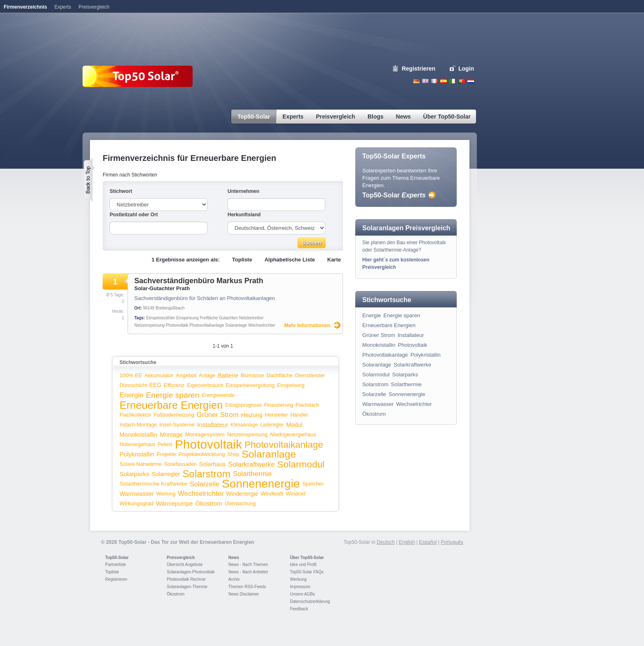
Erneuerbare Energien (171, 405)
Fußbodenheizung (174, 415)
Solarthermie (252, 474)
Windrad (295, 494)
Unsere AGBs (302, 594)
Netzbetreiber (251, 318)
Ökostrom (209, 503)
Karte (334, 260)
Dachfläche (280, 375)
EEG (155, 385)
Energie (131, 395)
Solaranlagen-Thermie (187, 587)
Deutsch (416, 81)
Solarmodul (301, 464)
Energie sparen (172, 395)
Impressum (300, 587)
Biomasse (252, 375)
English (425, 81)
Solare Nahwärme (141, 464)
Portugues (462, 81)
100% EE (131, 375)
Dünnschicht (133, 385)
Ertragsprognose (243, 405)
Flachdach (307, 405)
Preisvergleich (181, 558)
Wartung (166, 494)
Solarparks (134, 474)
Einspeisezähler (161, 318)
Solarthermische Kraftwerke (153, 484)
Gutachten (228, 318)
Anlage (207, 375)
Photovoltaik (177, 325)
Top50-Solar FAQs (307, 572)
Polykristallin (137, 454)
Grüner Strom (218, 415)
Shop (233, 454)
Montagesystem (205, 434)
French (435, 81)
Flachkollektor (135, 415)
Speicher (313, 484)
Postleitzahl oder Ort (134, 215)
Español (428, 542)
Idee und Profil (303, 565)
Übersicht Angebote (185, 565)
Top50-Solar (394, 195)
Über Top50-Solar (307, 558)
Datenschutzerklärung (310, 601)
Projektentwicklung (202, 454)
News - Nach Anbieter (248, 572)
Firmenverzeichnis (25, 7)
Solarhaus (213, 464)
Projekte (166, 454)
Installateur (213, 425)
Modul (294, 425)
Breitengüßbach (170, 308)
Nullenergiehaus (137, 444)
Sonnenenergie (261, 484)
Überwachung (240, 504)
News (234, 558)
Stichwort (121, 191)
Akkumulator (159, 376)
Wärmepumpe (175, 504)
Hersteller (276, 415)
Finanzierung (279, 405)
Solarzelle (205, 484)
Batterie (228, 376)
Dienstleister (310, 375)
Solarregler (166, 474)
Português (452, 542)
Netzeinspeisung (149, 325)
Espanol (444, 81)
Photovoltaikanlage (207, 325)
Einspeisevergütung (250, 385)
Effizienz (174, 385)
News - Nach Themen (248, 565)
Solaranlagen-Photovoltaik (191, 572)
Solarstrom (206, 474)
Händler (299, 415)
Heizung (252, 415)
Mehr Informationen (307, 325)
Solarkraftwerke (252, 464)
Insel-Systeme (177, 425)
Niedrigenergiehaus (293, 434)
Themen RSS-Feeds (247, 587)
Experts (63, 7)
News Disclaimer (244, 594)
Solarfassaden (181, 464)
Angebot (186, 375)
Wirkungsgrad (137, 503)
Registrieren (419, 69)
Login (466, 69)
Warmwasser (137, 494)
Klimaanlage (244, 425)
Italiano (453, 81)
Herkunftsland (244, 215)
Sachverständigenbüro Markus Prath (199, 281)
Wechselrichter (262, 325)
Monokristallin (138, 434)
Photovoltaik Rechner (186, 579)
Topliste (242, 260)
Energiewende (218, 395)
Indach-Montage (138, 425)
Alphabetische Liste (290, 260)
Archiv (234, 579)
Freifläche (209, 318)
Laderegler (272, 425)
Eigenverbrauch (205, 385)
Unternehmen (243, 191)
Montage (171, 435)
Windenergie (242, 494)
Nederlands (471, 81)
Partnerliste (116, 565)
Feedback (299, 609)
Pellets (165, 444)
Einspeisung (187, 318)
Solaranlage (236, 325)
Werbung (298, 579)
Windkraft (272, 494)
